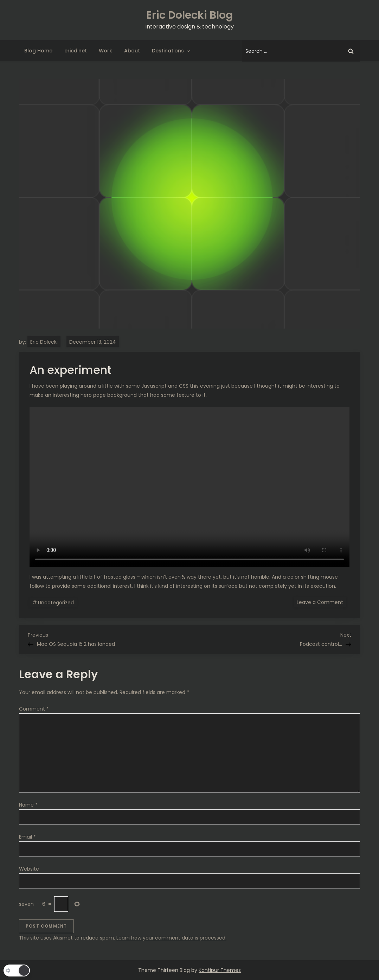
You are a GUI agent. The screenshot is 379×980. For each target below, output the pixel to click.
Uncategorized (56, 603)
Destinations (172, 51)
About (132, 51)
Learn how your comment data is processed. (171, 938)
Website (29, 869)
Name (28, 805)
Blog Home (38, 51)
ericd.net (76, 51)
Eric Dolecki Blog (189, 15)
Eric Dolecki (44, 342)
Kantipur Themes (220, 970)
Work (105, 51)
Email (27, 837)
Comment (34, 709)
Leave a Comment (321, 602)
